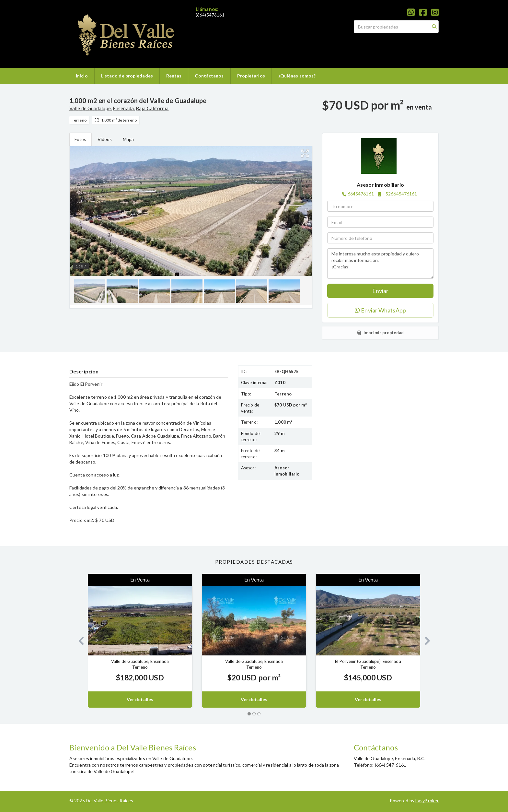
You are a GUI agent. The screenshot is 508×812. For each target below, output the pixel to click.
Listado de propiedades (127, 76)
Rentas (174, 76)
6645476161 (361, 194)
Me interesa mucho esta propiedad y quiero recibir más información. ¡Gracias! (380, 264)
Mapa (128, 139)
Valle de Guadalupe (90, 108)
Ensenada (123, 108)
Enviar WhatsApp (380, 310)
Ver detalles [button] (140, 699)
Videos (105, 139)
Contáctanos (209, 76)
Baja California (152, 108)
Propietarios (251, 76)
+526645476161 (400, 194)
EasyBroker (427, 800)
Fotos (81, 139)
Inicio (82, 76)
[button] (79, 641)
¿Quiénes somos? (297, 76)
